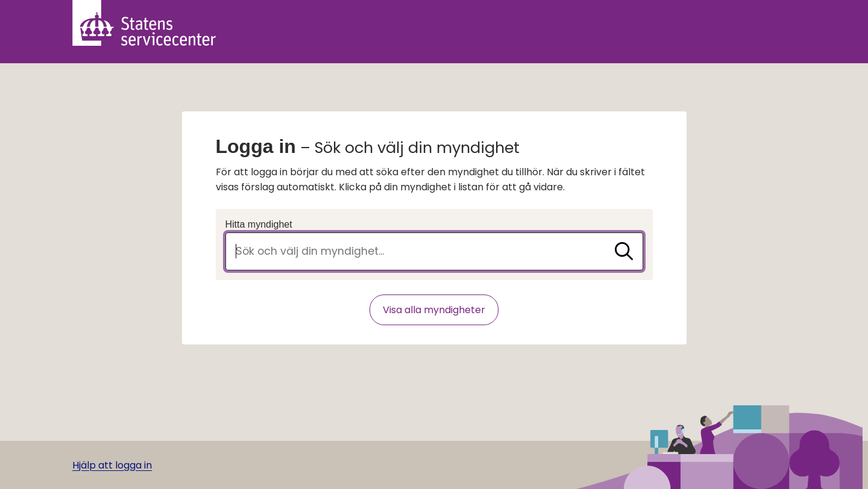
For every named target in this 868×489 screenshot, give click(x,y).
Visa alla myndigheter (434, 310)
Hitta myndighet (259, 224)
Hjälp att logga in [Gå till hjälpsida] (112, 465)
